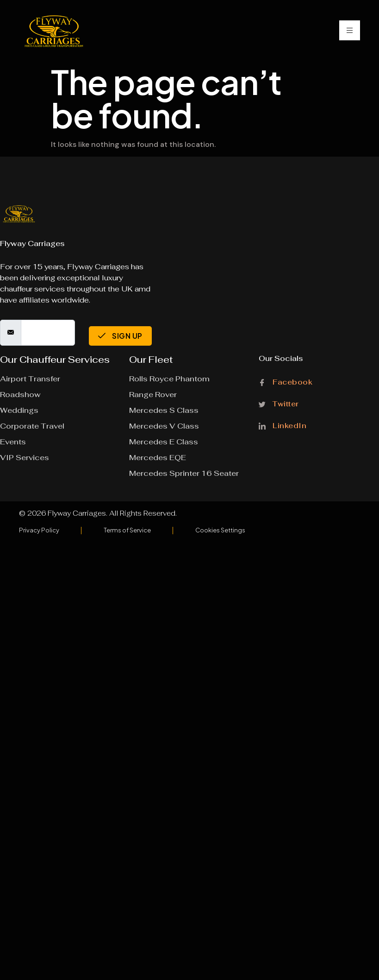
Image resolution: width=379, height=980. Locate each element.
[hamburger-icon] (350, 30)
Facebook (286, 383)
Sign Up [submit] (120, 336)
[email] (48, 333)
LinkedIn (283, 425)
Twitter (279, 404)
